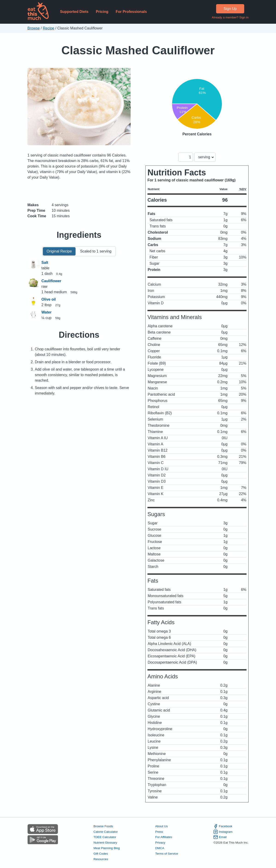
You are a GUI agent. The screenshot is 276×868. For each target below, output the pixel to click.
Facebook (223, 826)
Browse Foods (103, 826)
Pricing (102, 12)
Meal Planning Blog (107, 848)
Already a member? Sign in (230, 17)
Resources (101, 859)
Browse (34, 28)
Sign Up (230, 9)
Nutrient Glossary (105, 843)
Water (47, 312)
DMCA (160, 848)
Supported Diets (74, 12)
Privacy (160, 843)
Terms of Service (167, 854)
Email (220, 837)
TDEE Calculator (105, 837)
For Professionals (131, 12)
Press (159, 832)
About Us (162, 826)
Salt (45, 263)
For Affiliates (164, 837)
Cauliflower (51, 281)
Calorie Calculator (106, 832)
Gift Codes (101, 854)
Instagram (223, 832)
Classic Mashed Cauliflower (138, 50)
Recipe (49, 28)
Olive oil (49, 299)
